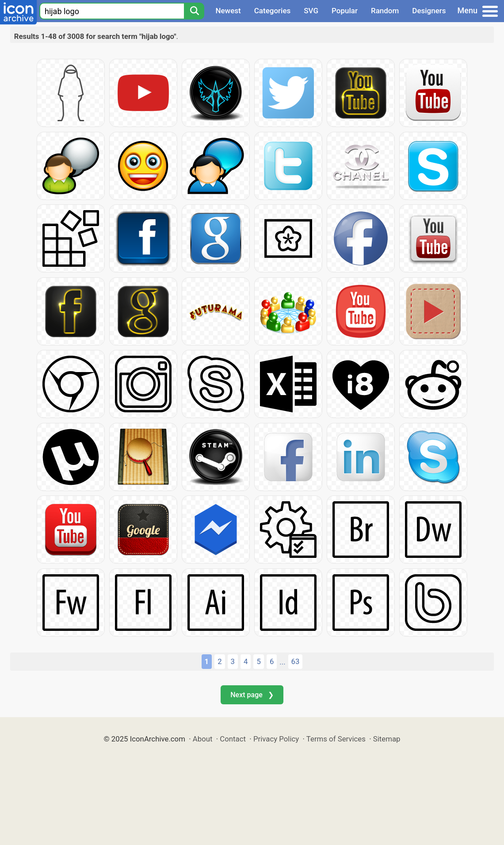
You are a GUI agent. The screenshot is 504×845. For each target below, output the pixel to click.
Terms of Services (336, 739)
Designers (429, 11)
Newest (228, 11)
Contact (233, 739)
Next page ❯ (252, 695)
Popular (345, 11)
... (282, 662)
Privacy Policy (276, 739)
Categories (273, 11)
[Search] (194, 11)
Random (385, 11)
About (203, 739)
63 (296, 661)
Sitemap (387, 739)
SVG (311, 11)
